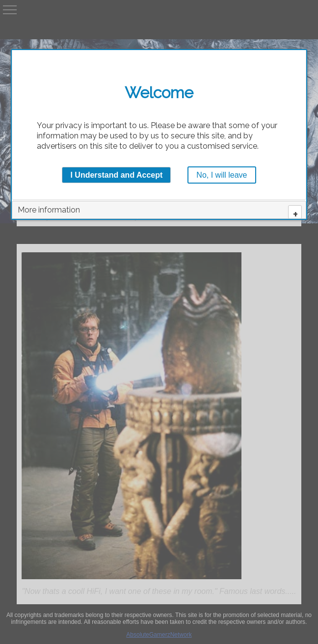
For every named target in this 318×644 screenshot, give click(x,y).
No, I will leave (222, 175)
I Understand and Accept (116, 175)
